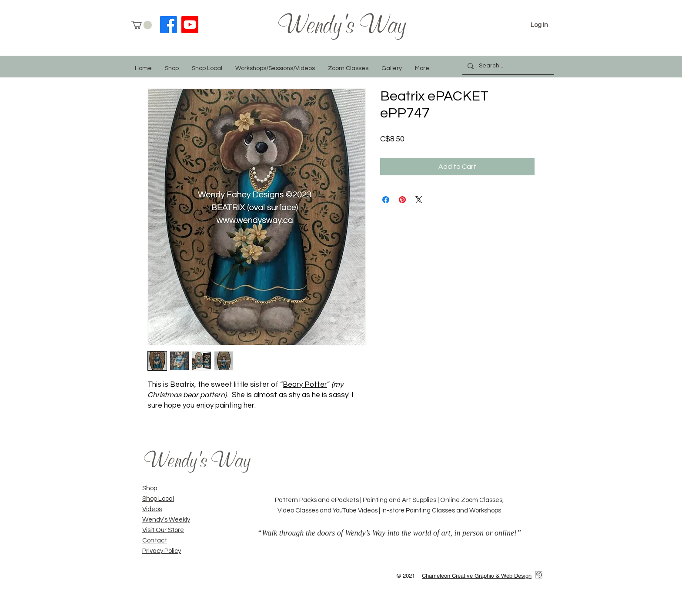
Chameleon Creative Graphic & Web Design (477, 576)
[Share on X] (419, 200)
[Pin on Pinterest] (402, 200)
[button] (142, 25)
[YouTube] (190, 25)
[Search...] (507, 66)
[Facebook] (169, 25)
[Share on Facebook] (386, 200)
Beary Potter (305, 385)
